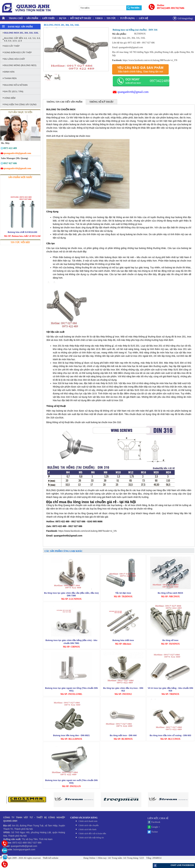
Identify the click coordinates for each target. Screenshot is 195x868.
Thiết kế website (50, 858)
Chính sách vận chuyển (88, 825)
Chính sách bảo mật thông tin (91, 838)
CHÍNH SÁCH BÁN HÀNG (84, 818)
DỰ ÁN (63, 18)
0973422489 (163, 8)
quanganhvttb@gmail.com (133, 92)
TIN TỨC (111, 18)
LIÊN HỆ (143, 18)
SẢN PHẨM (32, 18)
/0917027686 (177, 8)
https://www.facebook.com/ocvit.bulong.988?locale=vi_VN (150, 60)
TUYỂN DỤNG (127, 18)
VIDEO (99, 18)
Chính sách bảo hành (87, 829)
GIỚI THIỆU (49, 18)
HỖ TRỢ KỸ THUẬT (81, 18)
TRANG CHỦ (16, 18)
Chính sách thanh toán (88, 821)
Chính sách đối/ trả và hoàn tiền (92, 833)
